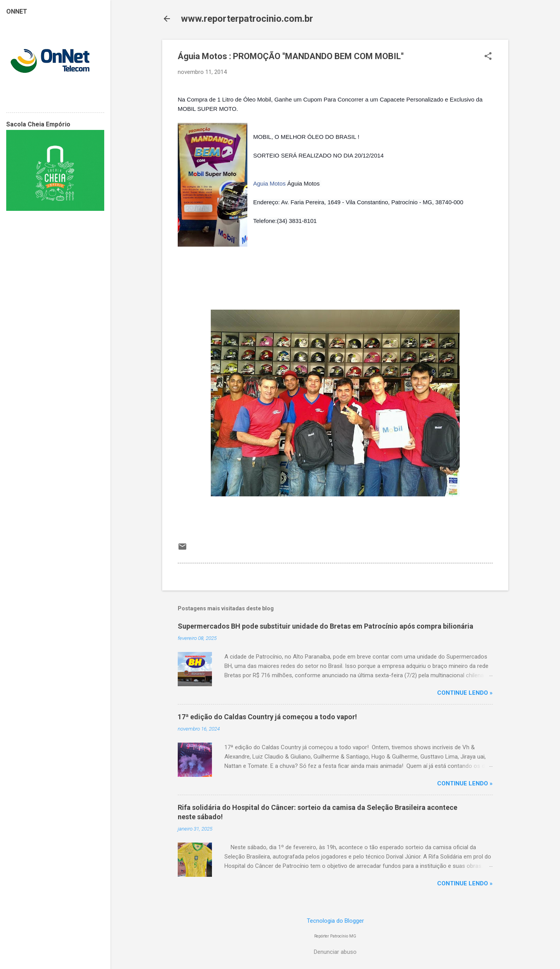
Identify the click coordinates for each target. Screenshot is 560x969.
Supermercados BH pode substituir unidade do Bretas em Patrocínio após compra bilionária (325, 626)
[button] (488, 57)
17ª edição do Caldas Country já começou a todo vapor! (267, 717)
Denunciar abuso (335, 952)
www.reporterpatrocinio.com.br (247, 19)
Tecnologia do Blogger (335, 921)
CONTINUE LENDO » (465, 693)
